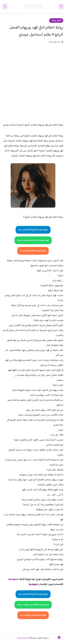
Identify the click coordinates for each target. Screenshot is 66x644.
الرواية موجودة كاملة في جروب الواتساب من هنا (33, 240)
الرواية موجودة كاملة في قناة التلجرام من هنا (33, 230)
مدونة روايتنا (22, 638)
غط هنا (12, 579)
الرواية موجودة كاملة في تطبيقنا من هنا (33, 251)
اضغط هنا (33, 584)
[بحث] (5, 6)
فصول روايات (56, 20)
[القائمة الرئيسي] (61, 6)
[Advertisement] (33, 78)
